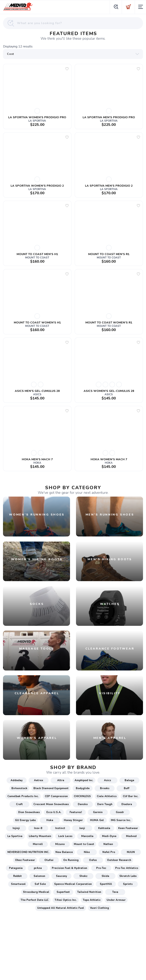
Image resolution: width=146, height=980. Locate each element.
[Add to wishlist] (67, 69)
